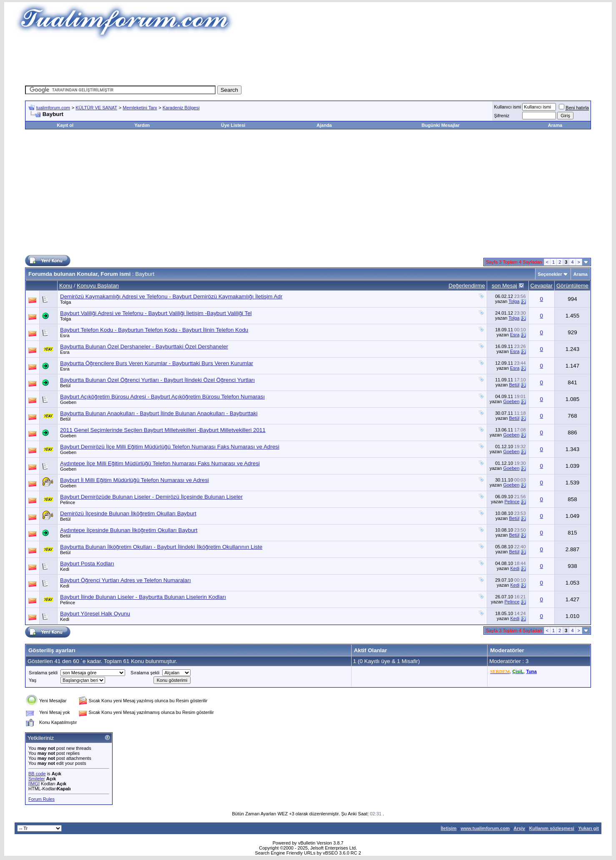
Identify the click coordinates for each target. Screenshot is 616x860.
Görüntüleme (572, 286)
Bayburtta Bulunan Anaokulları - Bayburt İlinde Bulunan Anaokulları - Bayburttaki (159, 413)
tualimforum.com (53, 108)
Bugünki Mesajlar (441, 125)
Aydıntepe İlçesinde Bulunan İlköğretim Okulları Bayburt (129, 530)
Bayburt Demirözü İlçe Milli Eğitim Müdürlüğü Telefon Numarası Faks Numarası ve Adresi (170, 447)
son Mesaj (504, 286)
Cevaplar (542, 286)
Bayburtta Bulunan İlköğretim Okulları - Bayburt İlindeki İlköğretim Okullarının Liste (161, 547)
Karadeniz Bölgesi (181, 108)
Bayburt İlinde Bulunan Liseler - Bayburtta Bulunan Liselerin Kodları (143, 597)
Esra (65, 335)
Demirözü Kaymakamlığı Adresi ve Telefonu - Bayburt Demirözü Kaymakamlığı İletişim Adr (171, 296)
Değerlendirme (467, 286)
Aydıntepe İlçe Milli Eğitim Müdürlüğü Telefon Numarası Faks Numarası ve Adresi (160, 463)
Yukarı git (588, 828)
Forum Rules (41, 799)
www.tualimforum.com (485, 828)
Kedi (65, 569)
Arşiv (519, 828)
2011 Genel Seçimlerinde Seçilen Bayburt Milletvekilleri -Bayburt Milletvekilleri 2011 (163, 430)
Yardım (142, 125)
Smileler (37, 779)
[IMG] (34, 784)
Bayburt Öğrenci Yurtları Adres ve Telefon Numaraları (126, 580)
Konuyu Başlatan (98, 286)
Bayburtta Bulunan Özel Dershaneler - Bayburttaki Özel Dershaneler (144, 347)
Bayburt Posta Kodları (87, 564)
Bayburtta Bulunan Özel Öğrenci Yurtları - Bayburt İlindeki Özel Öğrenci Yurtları (157, 380)
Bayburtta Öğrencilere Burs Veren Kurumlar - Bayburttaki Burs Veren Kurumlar (157, 363)
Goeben (68, 402)
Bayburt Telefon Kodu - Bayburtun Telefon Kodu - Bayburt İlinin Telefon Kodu (154, 330)
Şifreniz (502, 116)
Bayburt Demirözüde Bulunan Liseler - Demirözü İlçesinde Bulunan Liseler (151, 497)
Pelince (68, 502)
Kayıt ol (65, 125)
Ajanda (324, 125)
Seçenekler (550, 274)
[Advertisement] (308, 61)
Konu (66, 286)
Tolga (65, 302)
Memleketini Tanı (140, 108)
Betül (65, 386)
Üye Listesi (233, 125)
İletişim (449, 828)
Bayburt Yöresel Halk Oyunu (95, 614)
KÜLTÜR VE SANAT (96, 108)
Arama (555, 125)
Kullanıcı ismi (508, 107)
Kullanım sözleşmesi (552, 828)
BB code (37, 774)
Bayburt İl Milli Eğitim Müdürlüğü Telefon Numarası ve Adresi (135, 480)
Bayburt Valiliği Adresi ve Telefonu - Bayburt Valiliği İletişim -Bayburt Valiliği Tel (156, 313)
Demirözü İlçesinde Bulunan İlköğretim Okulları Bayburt (128, 513)
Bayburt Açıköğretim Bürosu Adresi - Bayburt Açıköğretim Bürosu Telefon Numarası (162, 397)
